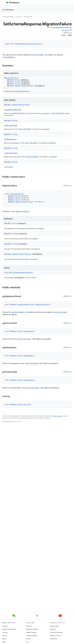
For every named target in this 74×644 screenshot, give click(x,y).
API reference (8, 10)
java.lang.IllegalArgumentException (19, 273)
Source (5, 636)
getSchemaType (10, 153)
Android (5, 626)
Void (27, 105)
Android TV (54, 639)
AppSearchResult (21, 86)
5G (27, 642)
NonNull (11, 80)
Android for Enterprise (9, 629)
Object (31, 86)
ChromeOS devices (56, 632)
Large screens (55, 626)
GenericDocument (37, 55)
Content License (57, 416)
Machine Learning (32, 629)
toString (8, 167)
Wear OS (53, 629)
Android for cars (55, 636)
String (17, 80)
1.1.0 (70, 33)
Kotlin (63, 35)
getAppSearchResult (12, 110)
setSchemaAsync (9, 57)
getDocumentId (10, 126)
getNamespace (10, 139)
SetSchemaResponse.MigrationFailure (29, 44)
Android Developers (8, 17)
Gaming (29, 626)
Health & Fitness (31, 632)
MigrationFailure (11, 78)
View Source (66, 30)
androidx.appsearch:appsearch (62, 27)
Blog (4, 642)
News (4, 639)
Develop (19, 17)
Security (5, 632)
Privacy (29, 639)
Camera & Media (32, 636)
